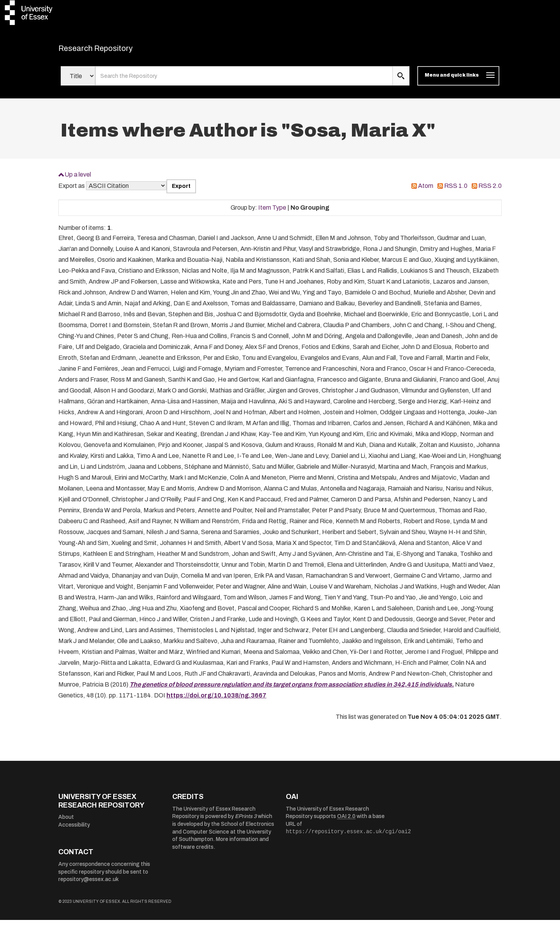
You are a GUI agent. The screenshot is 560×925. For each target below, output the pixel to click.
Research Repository (113, 51)
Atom (426, 191)
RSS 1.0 (456, 191)
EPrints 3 (246, 821)
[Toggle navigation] (458, 81)
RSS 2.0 (490, 191)
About (66, 822)
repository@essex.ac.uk (88, 884)
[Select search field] (78, 81)
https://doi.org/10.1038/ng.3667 (216, 700)
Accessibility (74, 830)
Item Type (272, 212)
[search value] (244, 81)
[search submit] (401, 81)
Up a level (78, 179)
